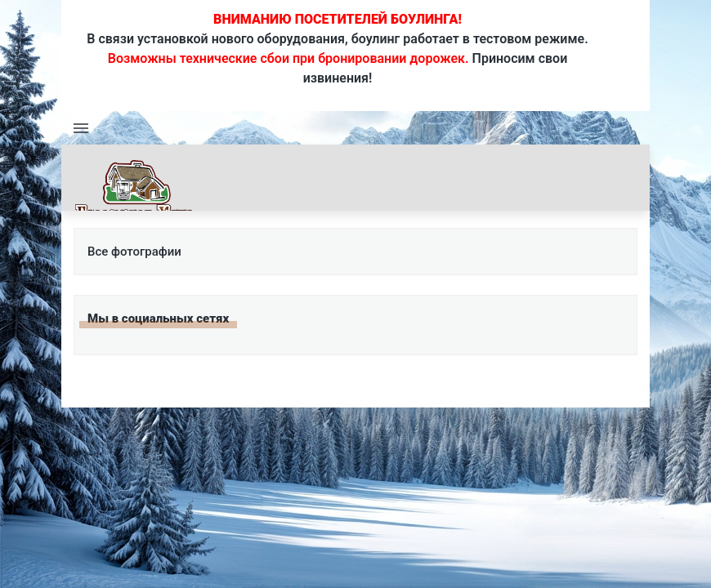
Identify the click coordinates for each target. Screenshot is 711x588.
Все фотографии (134, 252)
